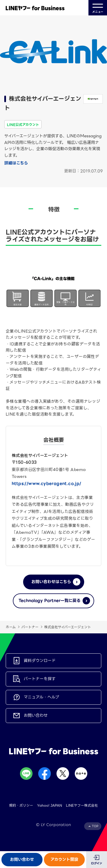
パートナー (30, 627)
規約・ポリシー (21, 805)
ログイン (97, 863)
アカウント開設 (64, 859)
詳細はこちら (16, 163)
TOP (95, 826)
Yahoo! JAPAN (50, 805)
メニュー (98, 8)
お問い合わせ (22, 859)
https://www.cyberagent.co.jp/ (47, 484)
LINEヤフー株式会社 (82, 805)
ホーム (11, 627)
